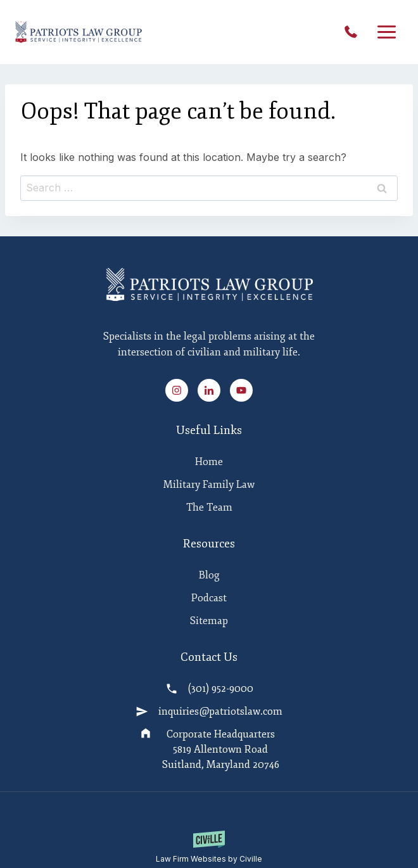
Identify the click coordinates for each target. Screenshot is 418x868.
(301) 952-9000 (354, 32)
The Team (209, 507)
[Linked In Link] (213, 390)
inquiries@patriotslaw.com (220, 712)
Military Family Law (209, 485)
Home (209, 462)
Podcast (209, 598)
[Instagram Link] (180, 390)
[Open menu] (386, 32)
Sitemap (209, 621)
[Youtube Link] (241, 390)
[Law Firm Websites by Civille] (209, 848)
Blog (209, 575)
